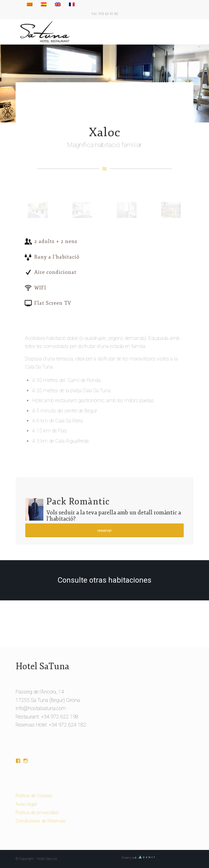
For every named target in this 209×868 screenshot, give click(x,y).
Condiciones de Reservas (41, 821)
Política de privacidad (37, 813)
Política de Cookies (34, 796)
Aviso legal (26, 804)
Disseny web (139, 858)
